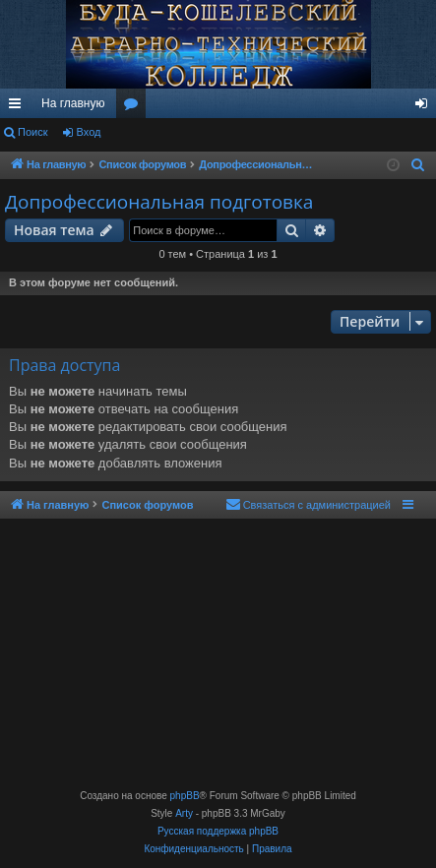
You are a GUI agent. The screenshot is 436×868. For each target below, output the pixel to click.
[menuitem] (418, 165)
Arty (184, 813)
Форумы (135, 107)
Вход (89, 132)
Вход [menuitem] (426, 107)
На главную (73, 103)
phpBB (185, 796)
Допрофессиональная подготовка (159, 202)
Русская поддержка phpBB (218, 831)
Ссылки (19, 107)
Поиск (32, 132)
